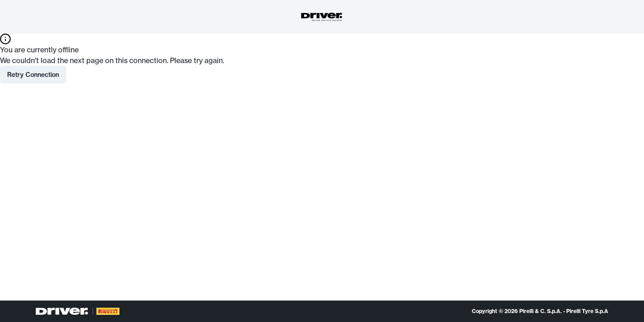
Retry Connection (33, 75)
